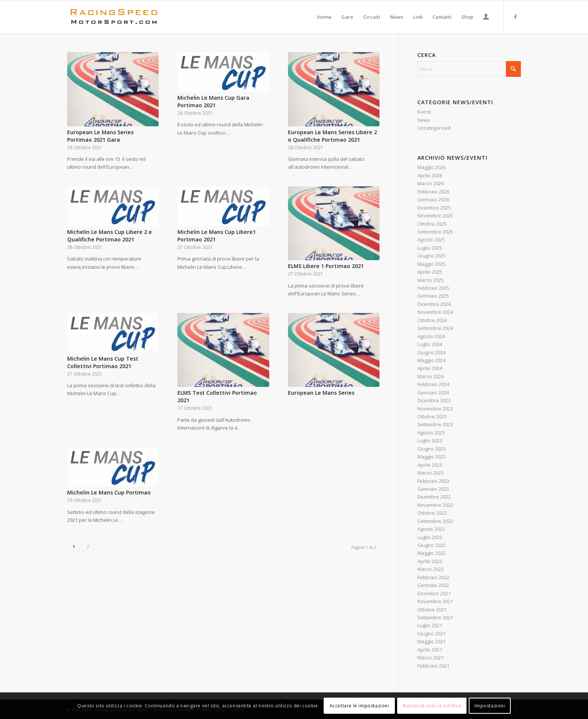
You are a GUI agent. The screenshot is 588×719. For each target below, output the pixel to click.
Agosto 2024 (431, 336)
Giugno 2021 (431, 634)
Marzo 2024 (430, 376)
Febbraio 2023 (433, 481)
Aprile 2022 (430, 561)
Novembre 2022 (435, 505)
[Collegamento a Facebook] (515, 16)
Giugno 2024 (431, 352)
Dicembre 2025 (434, 208)
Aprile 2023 (430, 465)
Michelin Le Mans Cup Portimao (109, 492)
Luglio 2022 (430, 537)
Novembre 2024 (435, 312)
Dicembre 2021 (434, 593)
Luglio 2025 (430, 248)
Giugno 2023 (431, 449)
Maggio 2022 (431, 553)
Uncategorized (434, 128)
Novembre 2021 (435, 601)
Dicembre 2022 (434, 497)
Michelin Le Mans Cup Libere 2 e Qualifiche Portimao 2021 (109, 236)
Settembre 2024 (435, 328)
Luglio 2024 (430, 344)
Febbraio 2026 (433, 192)
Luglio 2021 (430, 625)
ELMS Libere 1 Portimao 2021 (326, 266)
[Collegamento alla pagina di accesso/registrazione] (486, 18)
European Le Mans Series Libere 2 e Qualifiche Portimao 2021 (332, 136)
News (424, 120)
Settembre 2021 (435, 617)
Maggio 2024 (431, 360)
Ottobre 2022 (432, 513)
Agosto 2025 (431, 240)
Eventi (424, 112)
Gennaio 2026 (433, 199)
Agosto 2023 (431, 433)
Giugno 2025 (431, 256)
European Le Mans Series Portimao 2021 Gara (100, 136)
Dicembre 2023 (434, 400)
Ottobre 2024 (432, 320)
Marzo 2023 (430, 473)
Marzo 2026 (430, 183)
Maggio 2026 (431, 167)
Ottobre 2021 (432, 610)
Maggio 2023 (431, 457)
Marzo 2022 (430, 569)
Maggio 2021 (431, 641)
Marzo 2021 (430, 658)
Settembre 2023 (435, 424)
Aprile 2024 (430, 368)
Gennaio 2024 (433, 392)
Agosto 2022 (431, 529)
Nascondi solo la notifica (432, 706)
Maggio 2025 (431, 264)
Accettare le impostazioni (359, 706)
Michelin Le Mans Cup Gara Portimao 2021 (213, 101)
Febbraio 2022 (433, 577)
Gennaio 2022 (433, 585)
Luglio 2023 (430, 440)
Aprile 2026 (430, 175)
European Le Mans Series (321, 393)
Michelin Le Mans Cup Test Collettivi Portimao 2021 (103, 362)
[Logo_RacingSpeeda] (114, 17)
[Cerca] (469, 69)
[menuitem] (324, 17)
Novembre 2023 (435, 409)
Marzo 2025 (430, 280)
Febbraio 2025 (433, 288)
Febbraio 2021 (433, 666)
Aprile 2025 (430, 272)
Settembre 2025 (435, 232)
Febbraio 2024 (433, 384)
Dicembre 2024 (434, 304)
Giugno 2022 (431, 545)
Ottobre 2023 (432, 416)
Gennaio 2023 (433, 489)
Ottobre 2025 (432, 224)
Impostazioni (490, 706)
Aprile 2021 (430, 650)
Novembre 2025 (435, 216)
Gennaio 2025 (433, 296)
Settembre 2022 (435, 521)
